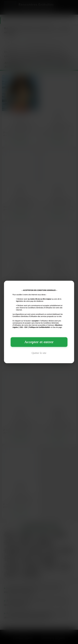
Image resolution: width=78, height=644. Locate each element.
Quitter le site (39, 353)
